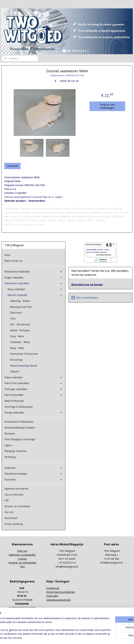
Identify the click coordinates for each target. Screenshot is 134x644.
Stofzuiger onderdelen (34, 389)
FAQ (7, 500)
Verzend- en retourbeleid (17, 506)
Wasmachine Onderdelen (34, 272)
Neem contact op (13, 261)
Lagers (8, 445)
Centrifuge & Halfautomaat (19, 407)
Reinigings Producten (16, 451)
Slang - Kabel (17, 348)
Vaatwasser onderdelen (34, 283)
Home (7, 255)
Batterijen (10, 434)
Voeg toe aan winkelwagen (107, 106)
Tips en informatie (14, 495)
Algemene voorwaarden (16, 489)
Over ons (9, 512)
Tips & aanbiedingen (85, 298)
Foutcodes (34, 480)
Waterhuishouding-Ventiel (23, 366)
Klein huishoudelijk (34, 395)
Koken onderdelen (34, 377)
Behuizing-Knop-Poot (21, 307)
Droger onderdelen (34, 277)
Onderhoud (34, 468)
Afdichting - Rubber (20, 301)
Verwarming (16, 360)
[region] (44, 624)
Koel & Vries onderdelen (34, 383)
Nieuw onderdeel (35, 289)
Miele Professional (14, 401)
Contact (22, 559)
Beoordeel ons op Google (87, 284)
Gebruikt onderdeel (35, 295)
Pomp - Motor (17, 336)
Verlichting (10, 457)
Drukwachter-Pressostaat (24, 354)
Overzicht (12, 166)
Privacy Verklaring (14, 524)
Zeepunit (15, 371)
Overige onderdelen (34, 413)
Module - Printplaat (20, 330)
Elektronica (16, 313)
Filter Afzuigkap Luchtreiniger (20, 439)
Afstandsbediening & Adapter (20, 428)
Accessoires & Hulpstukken (19, 422)
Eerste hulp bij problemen (61, 592)
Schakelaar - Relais (20, 342)
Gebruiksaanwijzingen (34, 474)
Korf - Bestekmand (20, 324)
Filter (13, 319)
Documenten (11, 518)
